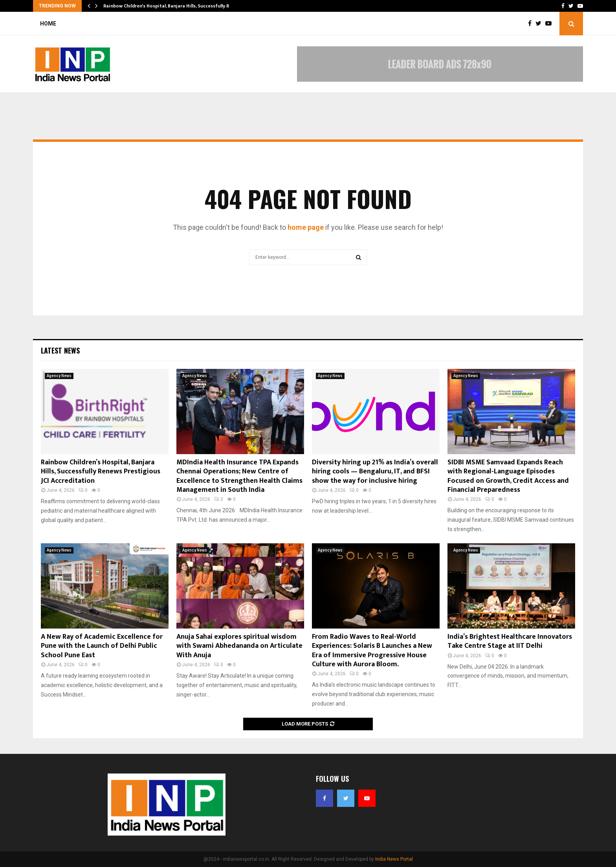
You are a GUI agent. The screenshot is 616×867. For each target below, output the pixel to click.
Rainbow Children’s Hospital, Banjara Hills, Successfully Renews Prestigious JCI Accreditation (101, 472)
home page (306, 227)
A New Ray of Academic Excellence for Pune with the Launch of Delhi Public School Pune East (102, 646)
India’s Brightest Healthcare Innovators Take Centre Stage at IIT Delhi (510, 641)
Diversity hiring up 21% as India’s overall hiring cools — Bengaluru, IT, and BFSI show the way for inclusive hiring (375, 472)
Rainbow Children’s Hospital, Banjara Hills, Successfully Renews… (175, 6)
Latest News (60, 350)
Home (48, 24)
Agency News (59, 376)
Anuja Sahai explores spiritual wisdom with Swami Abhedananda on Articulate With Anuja (239, 646)
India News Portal (394, 859)
